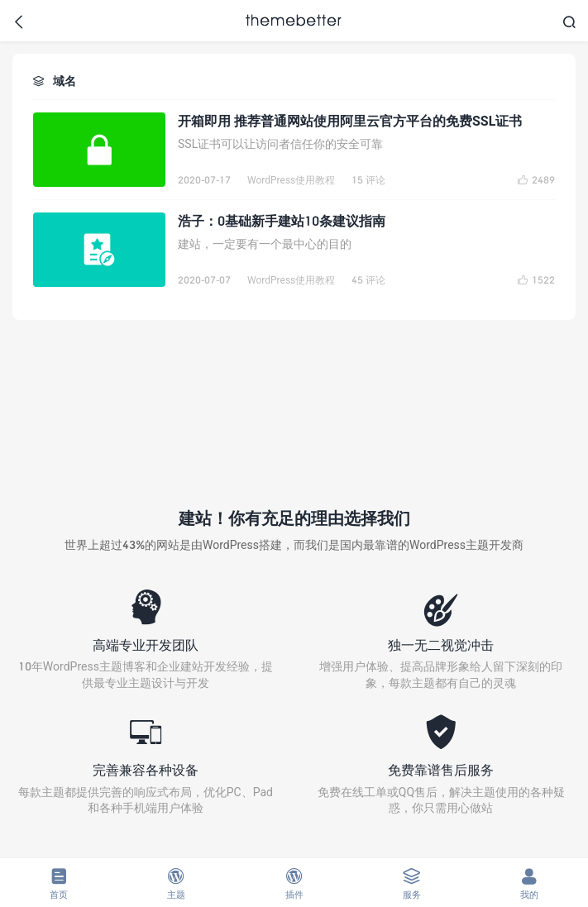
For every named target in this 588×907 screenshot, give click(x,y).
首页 (59, 883)
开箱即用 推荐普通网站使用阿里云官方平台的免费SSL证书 (350, 120)
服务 (412, 883)
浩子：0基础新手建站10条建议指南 (282, 220)
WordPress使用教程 (291, 180)
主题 (176, 883)
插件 (294, 883)
